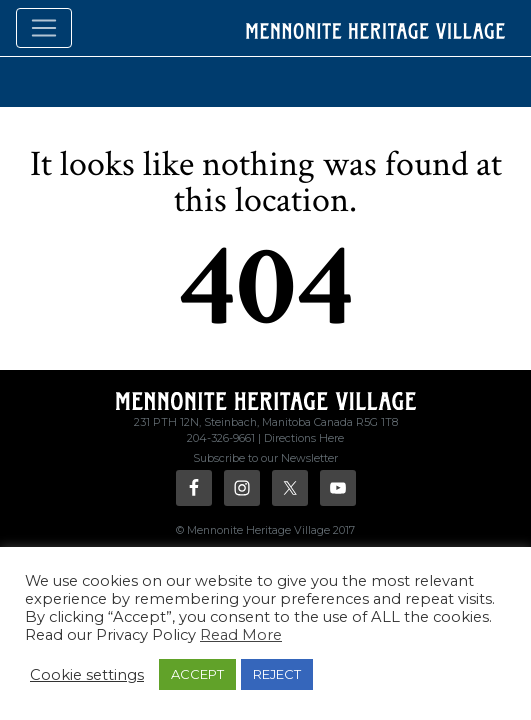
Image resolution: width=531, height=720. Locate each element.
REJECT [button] (277, 674)
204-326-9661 (221, 438)
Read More (241, 635)
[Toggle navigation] (44, 28)
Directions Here (304, 438)
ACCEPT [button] (197, 674)
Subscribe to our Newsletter (265, 458)
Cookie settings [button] (87, 675)
